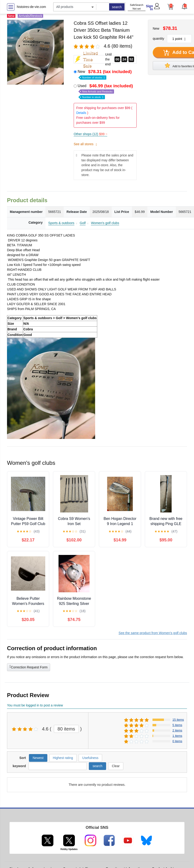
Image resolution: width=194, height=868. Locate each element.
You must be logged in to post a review (35, 705)
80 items (66, 729)
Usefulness (90, 758)
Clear (116, 766)
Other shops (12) (90, 134)
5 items (177, 725)
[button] (184, 6)
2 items (177, 730)
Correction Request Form (29, 667)
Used (106, 91)
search (117, 7)
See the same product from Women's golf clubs (153, 633)
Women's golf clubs (105, 223)
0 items (177, 741)
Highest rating (63, 758)
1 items (177, 736)
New (105, 74)
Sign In (149, 8)
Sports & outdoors (61, 223)
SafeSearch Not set (137, 7)
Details (81, 113)
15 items (178, 720)
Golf (83, 223)
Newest (38, 758)
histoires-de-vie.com (31, 7)
